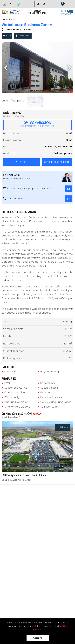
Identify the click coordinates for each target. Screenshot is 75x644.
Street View (23, 35)
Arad (14, 19)
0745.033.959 (13, 199)
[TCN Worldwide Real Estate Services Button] (67, 12)
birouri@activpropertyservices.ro (4, 3)
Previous (6, 68)
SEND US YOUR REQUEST (57, 162)
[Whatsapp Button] (18, 4)
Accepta (38, 638)
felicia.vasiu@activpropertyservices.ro (27, 189)
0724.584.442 (11, 3)
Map (7, 35)
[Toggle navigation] (71, 4)
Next (69, 68)
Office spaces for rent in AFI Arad (24, 475)
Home (5, 19)
